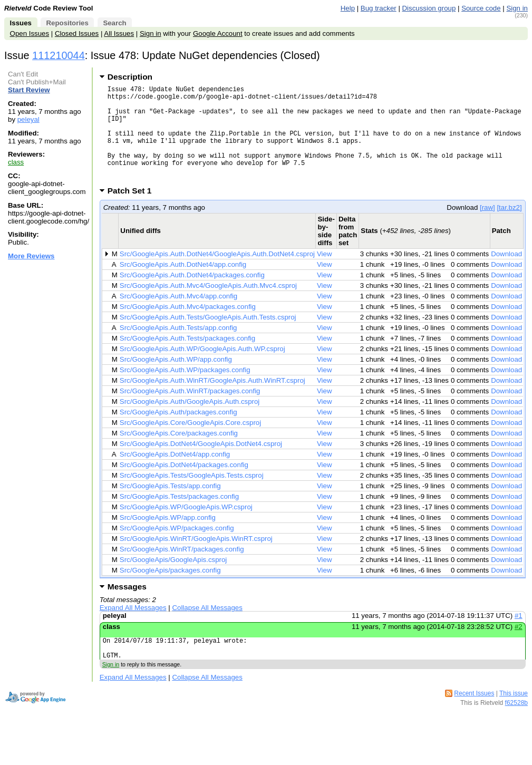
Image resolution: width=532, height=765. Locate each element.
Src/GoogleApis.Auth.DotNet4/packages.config (192, 296)
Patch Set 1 (133, 211)
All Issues (119, 33)
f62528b (516, 728)
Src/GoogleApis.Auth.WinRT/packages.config (190, 411)
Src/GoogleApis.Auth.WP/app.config (176, 380)
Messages (127, 607)
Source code (481, 8)
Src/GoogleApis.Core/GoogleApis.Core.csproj (190, 443)
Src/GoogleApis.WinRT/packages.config (182, 570)
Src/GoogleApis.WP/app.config (168, 538)
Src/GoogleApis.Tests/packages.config (179, 517)
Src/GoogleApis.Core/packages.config (179, 454)
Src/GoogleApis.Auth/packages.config (178, 433)
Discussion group (429, 8)
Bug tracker (379, 8)
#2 (519, 647)
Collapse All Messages (207, 628)
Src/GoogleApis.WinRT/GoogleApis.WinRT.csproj (196, 559)
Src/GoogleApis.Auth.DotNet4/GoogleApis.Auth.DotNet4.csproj (217, 274)
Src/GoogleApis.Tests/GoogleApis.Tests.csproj (192, 496)
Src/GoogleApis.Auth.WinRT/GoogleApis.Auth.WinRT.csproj (212, 401)
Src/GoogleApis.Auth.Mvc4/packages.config (188, 327)
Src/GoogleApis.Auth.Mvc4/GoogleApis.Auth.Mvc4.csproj (208, 306)
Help (348, 8)
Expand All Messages (133, 628)
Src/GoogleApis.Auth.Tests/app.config (178, 348)
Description (130, 77)
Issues (21, 23)
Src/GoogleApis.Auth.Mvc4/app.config (178, 317)
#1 (519, 636)
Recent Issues (474, 719)
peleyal (28, 119)
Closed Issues (77, 33)
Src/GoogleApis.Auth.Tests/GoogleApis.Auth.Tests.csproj (208, 338)
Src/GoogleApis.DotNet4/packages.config (184, 485)
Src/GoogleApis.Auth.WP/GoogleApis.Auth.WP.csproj (202, 369)
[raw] (487, 228)
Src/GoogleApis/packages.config (170, 591)
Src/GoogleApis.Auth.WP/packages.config (185, 390)
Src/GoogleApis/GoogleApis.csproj (173, 580)
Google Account (218, 33)
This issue (514, 719)
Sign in (517, 8)
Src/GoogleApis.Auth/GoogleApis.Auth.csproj (190, 422)
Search (114, 23)
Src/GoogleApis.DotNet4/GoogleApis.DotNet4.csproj (201, 464)
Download (506, 274)
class (16, 162)
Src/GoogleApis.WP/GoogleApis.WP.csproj (186, 527)
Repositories (67, 23)
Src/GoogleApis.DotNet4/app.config (175, 475)
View (325, 274)
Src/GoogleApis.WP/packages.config (177, 549)
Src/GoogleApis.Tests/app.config (170, 506)
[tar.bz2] (509, 228)
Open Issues (30, 33)
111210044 (59, 55)
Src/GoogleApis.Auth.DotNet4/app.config (183, 285)
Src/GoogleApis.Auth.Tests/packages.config (187, 359)
